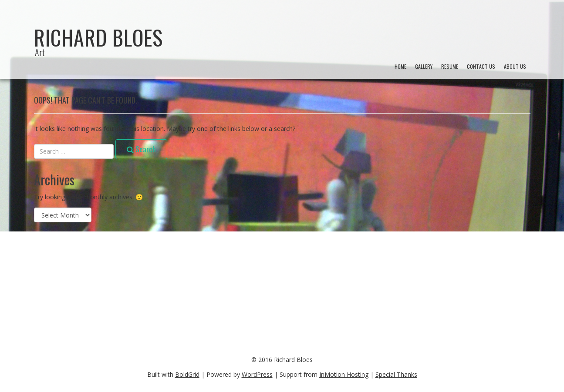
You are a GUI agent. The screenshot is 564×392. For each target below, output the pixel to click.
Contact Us (481, 66)
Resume (450, 66)
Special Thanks (396, 374)
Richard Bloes (98, 37)
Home (400, 66)
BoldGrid (187, 374)
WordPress (257, 374)
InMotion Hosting (344, 374)
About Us (515, 66)
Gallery (424, 66)
